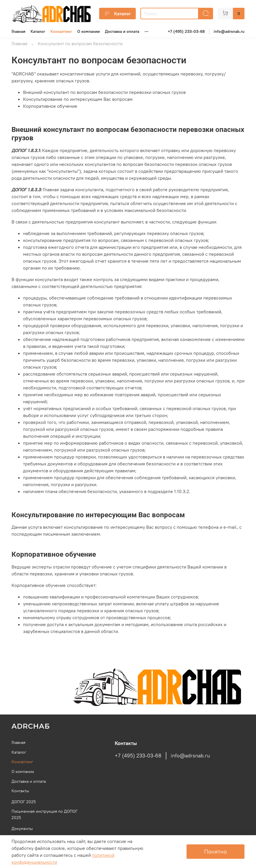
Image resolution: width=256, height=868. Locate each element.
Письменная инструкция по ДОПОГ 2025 (45, 814)
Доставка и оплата (122, 31)
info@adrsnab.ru (229, 31)
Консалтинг (61, 31)
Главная (18, 31)
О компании (89, 31)
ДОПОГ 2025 (24, 802)
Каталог (117, 14)
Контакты (20, 791)
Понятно (215, 851)
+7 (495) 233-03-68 (186, 31)
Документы (22, 829)
